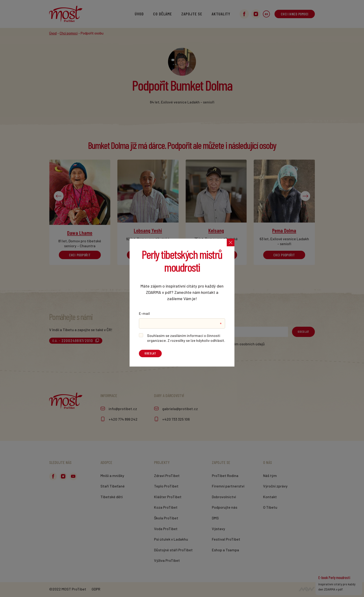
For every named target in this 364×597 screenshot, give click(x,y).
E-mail (144, 313)
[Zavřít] (230, 243)
